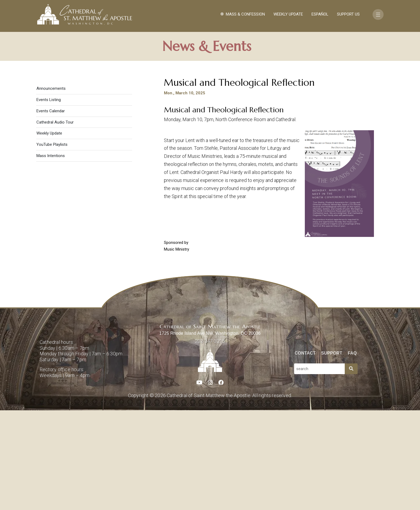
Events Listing (49, 199)
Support (332, 453)
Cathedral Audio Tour (55, 222)
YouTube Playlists (52, 244)
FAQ (352, 453)
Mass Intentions (51, 255)
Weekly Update (288, 14)
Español (320, 14)
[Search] (351, 468)
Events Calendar (51, 211)
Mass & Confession (245, 14)
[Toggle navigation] (378, 14)
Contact (305, 453)
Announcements (51, 188)
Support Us (348, 14)
